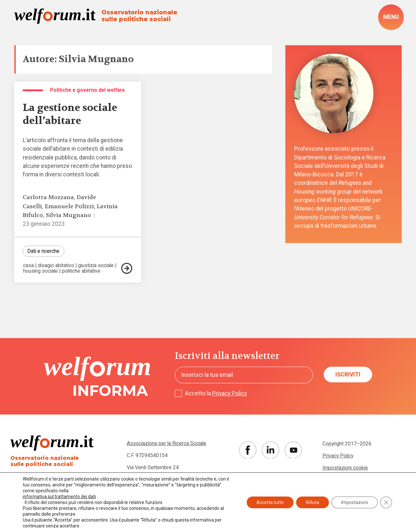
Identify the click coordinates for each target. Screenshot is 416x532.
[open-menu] (391, 17)
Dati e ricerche (43, 251)
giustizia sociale (96, 266)
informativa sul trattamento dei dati (59, 497)
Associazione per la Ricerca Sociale (167, 443)
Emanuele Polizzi (69, 206)
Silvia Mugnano (68, 215)
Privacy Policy (230, 393)
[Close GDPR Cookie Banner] (386, 502)
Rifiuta (312, 502)
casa (28, 266)
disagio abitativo (56, 266)
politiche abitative (81, 271)
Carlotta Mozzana (48, 197)
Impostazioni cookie (345, 468)
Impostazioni (355, 502)
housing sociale (40, 271)
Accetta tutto (270, 502)
